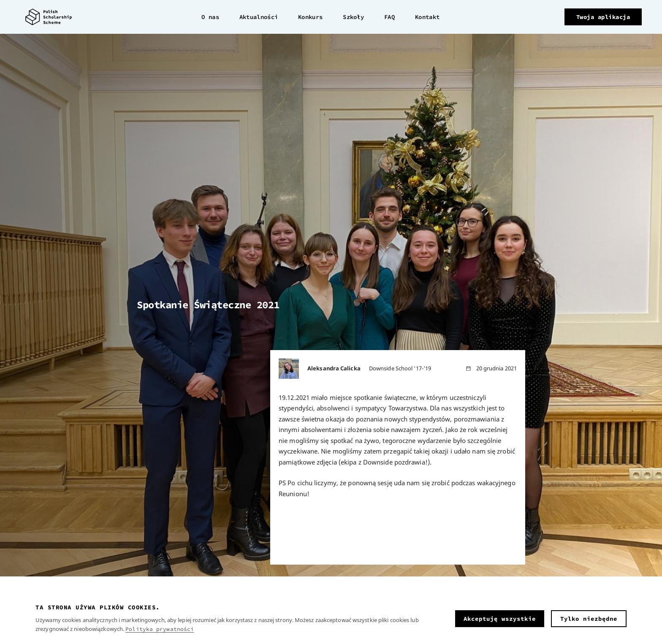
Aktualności (259, 17)
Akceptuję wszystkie (500, 619)
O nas (210, 17)
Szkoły (353, 17)
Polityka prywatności (160, 629)
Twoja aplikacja (603, 17)
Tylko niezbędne (589, 619)
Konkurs (310, 17)
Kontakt (427, 17)
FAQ (389, 17)
